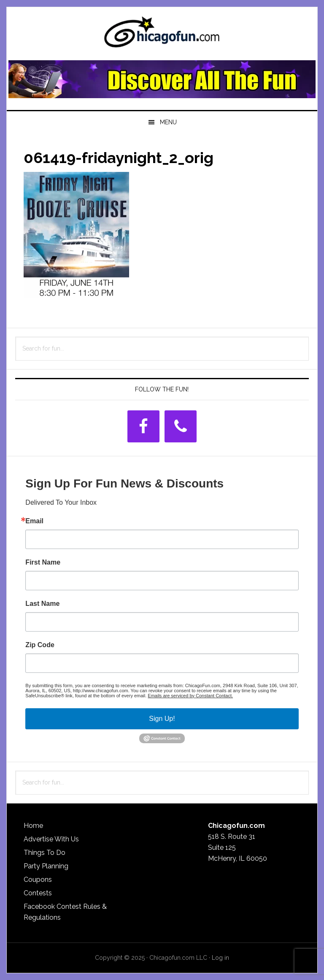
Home (33, 826)
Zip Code (40, 645)
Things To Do (45, 853)
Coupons (38, 880)
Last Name (42, 604)
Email (34, 521)
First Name (43, 562)
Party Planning (46, 866)
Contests (38, 893)
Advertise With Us (51, 839)
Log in (220, 958)
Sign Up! (162, 719)
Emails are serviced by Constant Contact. (190, 696)
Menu (168, 122)
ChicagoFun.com (162, 35)
